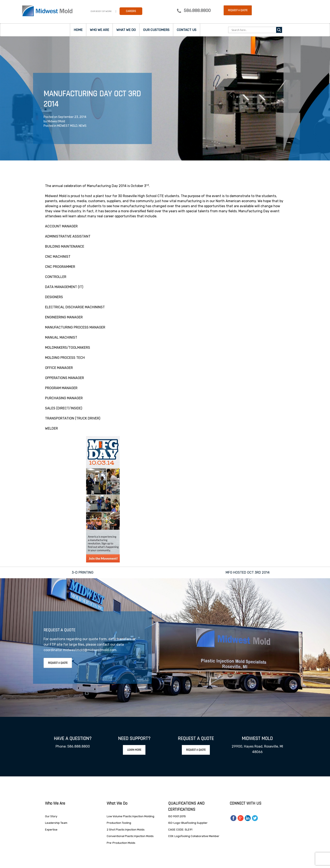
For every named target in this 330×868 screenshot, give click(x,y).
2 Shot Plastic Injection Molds (126, 830)
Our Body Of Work (101, 11)
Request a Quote (238, 10)
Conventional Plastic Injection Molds (130, 836)
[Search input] (253, 30)
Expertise (51, 830)
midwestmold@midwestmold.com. (90, 650)
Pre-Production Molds (121, 843)
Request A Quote (58, 663)
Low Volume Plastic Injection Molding (130, 816)
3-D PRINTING (83, 572)
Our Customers (156, 30)
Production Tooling (119, 823)
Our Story (51, 816)
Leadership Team (56, 823)
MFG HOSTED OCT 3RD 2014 (248, 572)
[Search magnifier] (279, 30)
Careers (131, 11)
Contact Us (187, 30)
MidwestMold (56, 121)
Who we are (99, 30)
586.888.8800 (197, 11)
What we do (126, 30)
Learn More (134, 750)
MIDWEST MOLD (67, 126)
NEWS (83, 126)
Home (78, 30)
